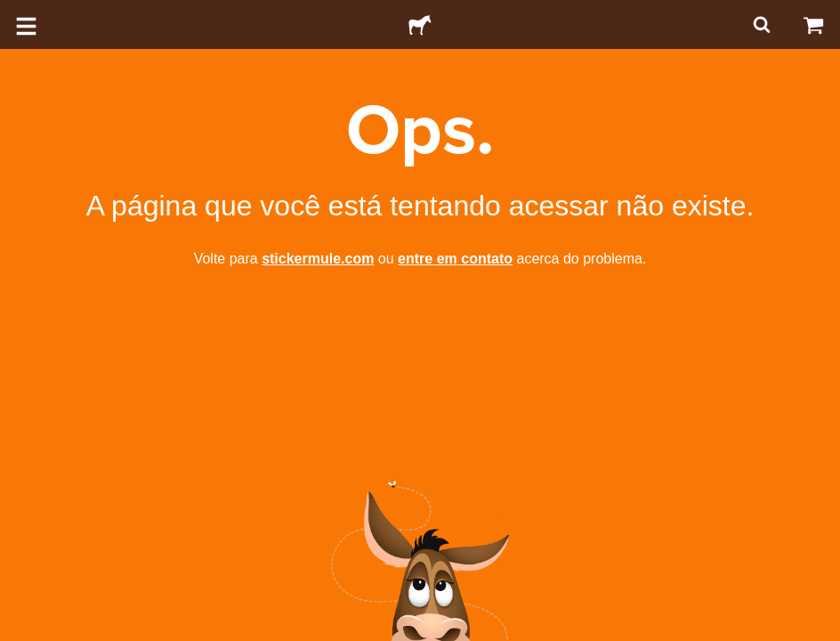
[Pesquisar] (760, 24)
